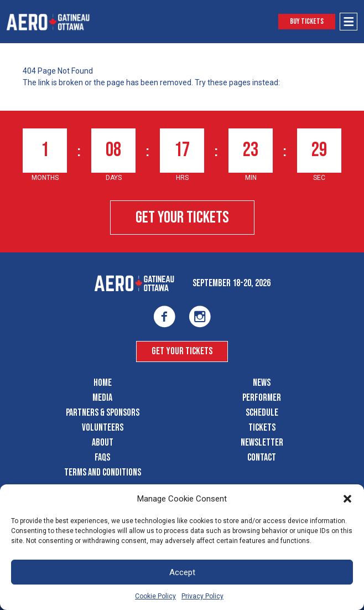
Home (103, 383)
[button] (347, 499)
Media (102, 398)
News (262, 383)
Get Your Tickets (182, 218)
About (103, 443)
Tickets (262, 428)
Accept (182, 572)
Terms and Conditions (103, 472)
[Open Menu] (349, 22)
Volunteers (103, 428)
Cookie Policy (155, 596)
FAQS (102, 457)
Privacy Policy (202, 596)
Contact (262, 457)
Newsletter (262, 443)
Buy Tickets (307, 21)
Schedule (262, 413)
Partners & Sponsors (103, 413)
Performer (262, 398)
